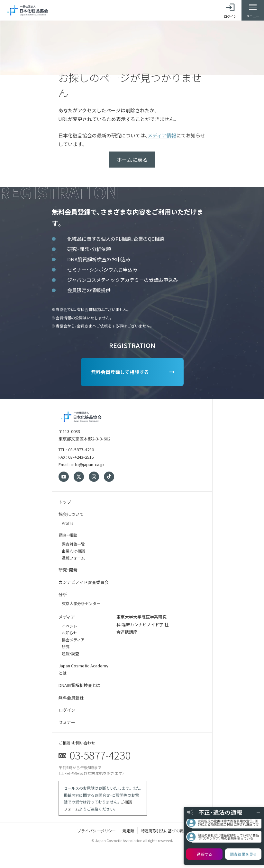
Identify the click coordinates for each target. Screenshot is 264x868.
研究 (66, 646)
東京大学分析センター (81, 603)
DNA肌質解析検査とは (79, 685)
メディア (67, 617)
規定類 (128, 831)
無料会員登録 (71, 698)
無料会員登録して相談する (120, 372)
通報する (205, 854)
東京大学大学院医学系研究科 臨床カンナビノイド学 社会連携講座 (142, 624)
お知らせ (69, 633)
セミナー (67, 722)
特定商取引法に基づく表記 (164, 831)
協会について (71, 514)
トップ (65, 502)
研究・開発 (68, 570)
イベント (69, 626)
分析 (63, 594)
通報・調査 (70, 653)
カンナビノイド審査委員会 (84, 582)
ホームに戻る (132, 160)
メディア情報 (162, 135)
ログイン (67, 710)
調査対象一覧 (73, 544)
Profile (68, 523)
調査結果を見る (243, 854)
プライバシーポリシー (96, 831)
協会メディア (73, 640)
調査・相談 (68, 535)
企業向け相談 (73, 551)
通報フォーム (73, 558)
